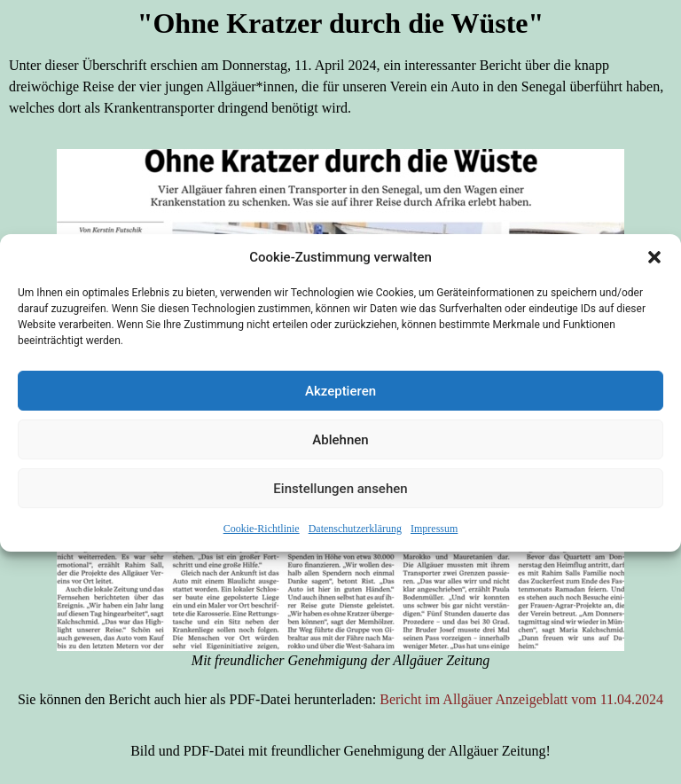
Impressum (434, 532)
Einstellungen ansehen (340, 492)
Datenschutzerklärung (355, 532)
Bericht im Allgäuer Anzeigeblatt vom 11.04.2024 (521, 699)
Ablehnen (340, 443)
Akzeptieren (340, 395)
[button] (654, 261)
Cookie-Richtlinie (262, 532)
